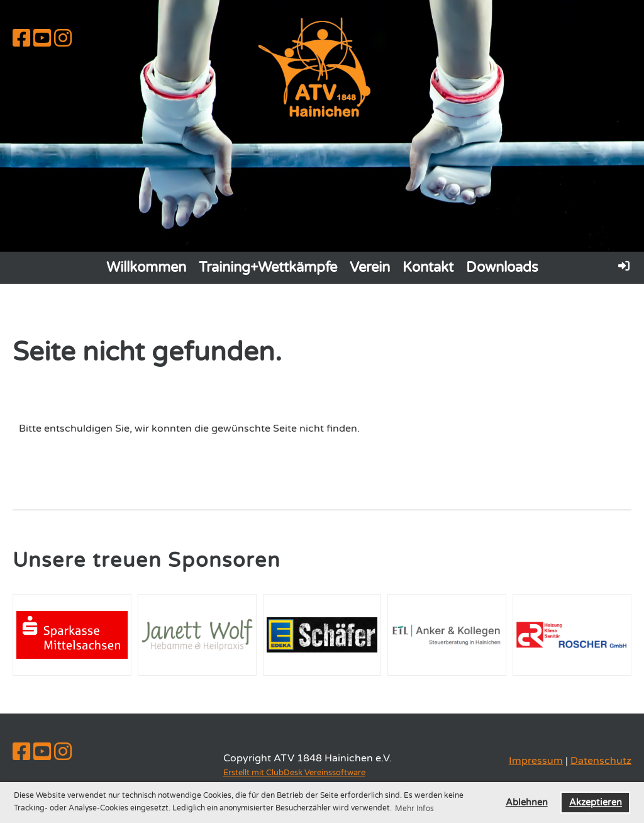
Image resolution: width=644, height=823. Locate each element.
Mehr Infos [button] (414, 809)
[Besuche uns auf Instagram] (63, 39)
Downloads (502, 267)
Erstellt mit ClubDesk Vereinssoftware (294, 773)
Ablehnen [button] (527, 803)
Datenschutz (601, 761)
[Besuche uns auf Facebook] (21, 39)
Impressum (536, 761)
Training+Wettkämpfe (268, 267)
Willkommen (146, 267)
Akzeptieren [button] (596, 803)
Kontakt (428, 267)
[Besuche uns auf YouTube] (42, 39)
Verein (370, 267)
